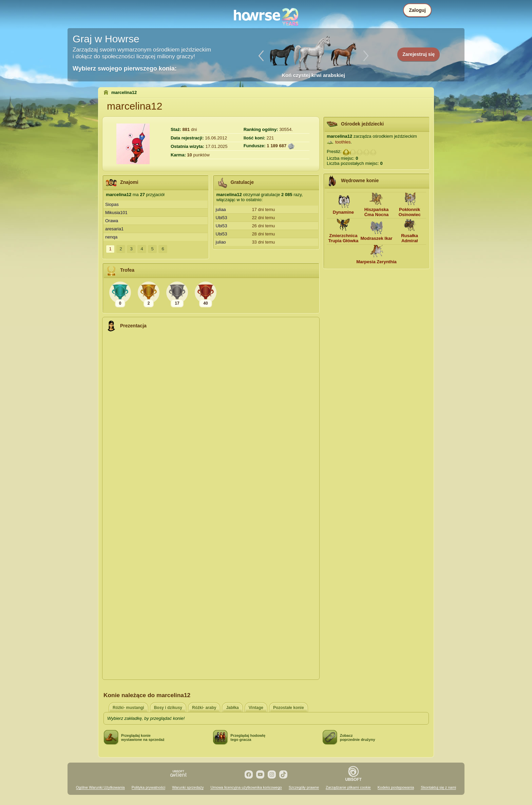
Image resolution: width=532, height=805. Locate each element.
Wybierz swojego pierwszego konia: (125, 69)
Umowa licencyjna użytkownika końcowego (246, 787)
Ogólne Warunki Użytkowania (100, 787)
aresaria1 (114, 229)
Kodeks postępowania (396, 787)
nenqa (111, 237)
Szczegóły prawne (304, 787)
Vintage (256, 708)
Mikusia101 (116, 213)
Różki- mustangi (128, 708)
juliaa (221, 209)
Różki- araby (204, 708)
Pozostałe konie (289, 708)
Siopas (112, 204)
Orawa (112, 221)
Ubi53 (222, 218)
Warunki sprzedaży (188, 787)
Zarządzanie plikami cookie (348, 787)
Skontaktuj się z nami (438, 787)
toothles (343, 142)
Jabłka (232, 708)
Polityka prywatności (149, 787)
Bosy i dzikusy (168, 708)
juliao (221, 242)
